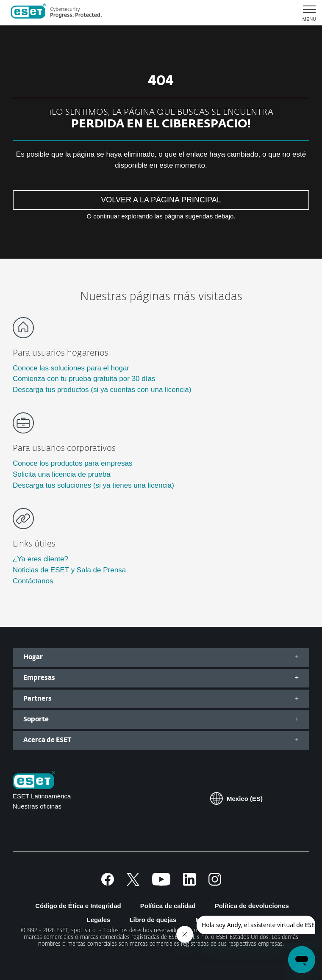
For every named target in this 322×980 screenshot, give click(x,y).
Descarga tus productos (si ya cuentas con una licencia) (102, 390)
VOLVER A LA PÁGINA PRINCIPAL (161, 200)
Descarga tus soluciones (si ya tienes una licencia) (93, 485)
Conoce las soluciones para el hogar (71, 368)
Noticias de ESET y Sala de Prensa (69, 570)
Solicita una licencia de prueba (62, 474)
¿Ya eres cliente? (40, 559)
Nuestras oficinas (37, 806)
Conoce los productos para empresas (73, 463)
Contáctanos (33, 581)
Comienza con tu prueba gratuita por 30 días (84, 379)
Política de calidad (168, 906)
